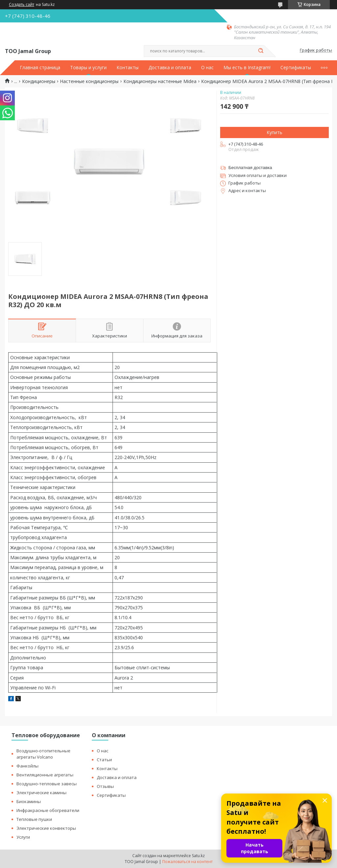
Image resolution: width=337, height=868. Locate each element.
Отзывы (105, 786)
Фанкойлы (27, 766)
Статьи (104, 760)
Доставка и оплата (170, 68)
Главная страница (40, 68)
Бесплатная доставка (250, 168)
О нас (207, 68)
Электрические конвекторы (46, 828)
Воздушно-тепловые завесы (47, 784)
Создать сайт (22, 5)
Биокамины (29, 801)
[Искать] (261, 51)
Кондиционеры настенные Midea (160, 81)
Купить (274, 132)
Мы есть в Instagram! (247, 68)
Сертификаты (296, 68)
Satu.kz (198, 856)
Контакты (128, 68)
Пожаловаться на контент (187, 862)
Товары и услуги (88, 68)
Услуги (23, 837)
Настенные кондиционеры (89, 81)
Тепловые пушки (34, 819)
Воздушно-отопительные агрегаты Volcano (43, 754)
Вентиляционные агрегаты (45, 775)
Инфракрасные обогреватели (48, 810)
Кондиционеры (39, 81)
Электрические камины (41, 793)
